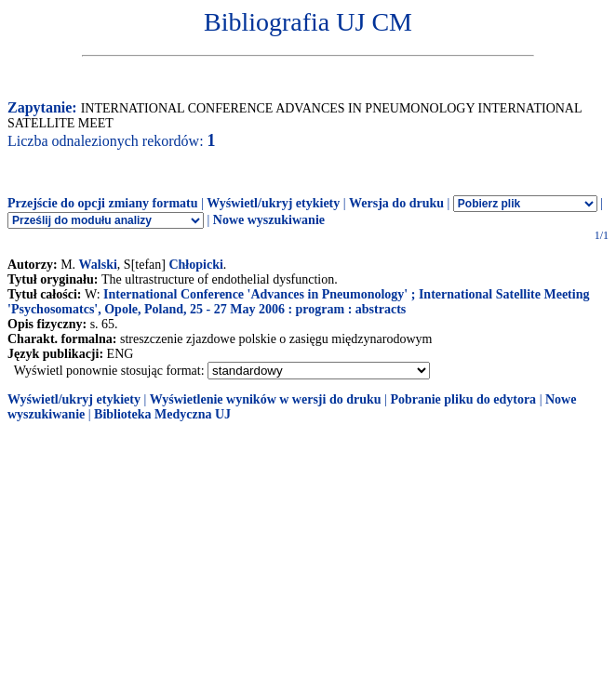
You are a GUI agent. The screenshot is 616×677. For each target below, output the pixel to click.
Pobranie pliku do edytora (463, 399)
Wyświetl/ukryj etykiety (273, 203)
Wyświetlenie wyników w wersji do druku (266, 399)
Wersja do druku (396, 203)
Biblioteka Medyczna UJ (162, 414)
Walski (98, 265)
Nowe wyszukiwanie (269, 220)
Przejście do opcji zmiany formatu (103, 203)
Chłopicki (195, 265)
